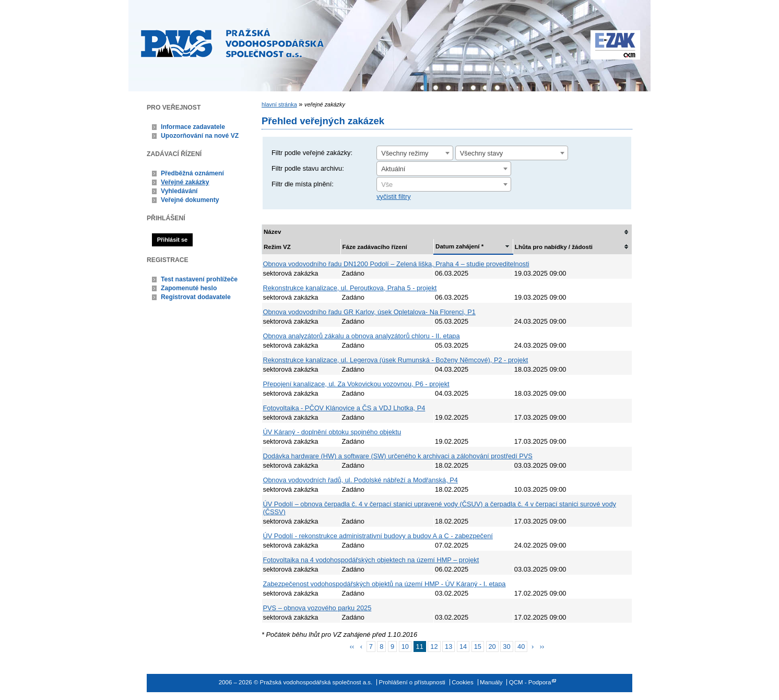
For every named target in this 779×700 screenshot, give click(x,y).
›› (542, 646)
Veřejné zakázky (185, 182)
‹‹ (352, 646)
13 (448, 646)
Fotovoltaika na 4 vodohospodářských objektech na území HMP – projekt (371, 560)
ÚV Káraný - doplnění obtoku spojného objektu (332, 432)
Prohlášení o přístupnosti (412, 682)
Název (272, 232)
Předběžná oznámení (192, 173)
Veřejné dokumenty (190, 200)
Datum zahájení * (459, 246)
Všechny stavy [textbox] (482, 153)
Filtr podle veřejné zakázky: (312, 153)
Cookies (463, 682)
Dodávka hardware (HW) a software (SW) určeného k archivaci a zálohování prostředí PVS (398, 456)
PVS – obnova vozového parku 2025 (317, 608)
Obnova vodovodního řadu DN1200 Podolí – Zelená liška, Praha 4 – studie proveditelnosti (396, 264)
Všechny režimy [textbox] (405, 153)
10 (405, 646)
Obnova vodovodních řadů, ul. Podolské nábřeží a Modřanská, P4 (361, 480)
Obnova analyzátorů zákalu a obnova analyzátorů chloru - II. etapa (362, 336)
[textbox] (444, 185)
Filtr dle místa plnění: (303, 184)
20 (492, 646)
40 (521, 646)
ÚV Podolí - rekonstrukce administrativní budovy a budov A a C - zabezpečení (378, 536)
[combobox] (415, 153)
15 (478, 646)
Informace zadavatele (193, 127)
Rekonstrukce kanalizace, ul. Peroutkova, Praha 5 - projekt (350, 288)
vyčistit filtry (393, 197)
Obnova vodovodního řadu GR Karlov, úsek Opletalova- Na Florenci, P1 (369, 312)
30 (506, 646)
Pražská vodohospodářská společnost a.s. (232, 43)
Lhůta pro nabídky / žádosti (554, 247)
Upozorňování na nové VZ (200, 136)
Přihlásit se (172, 240)
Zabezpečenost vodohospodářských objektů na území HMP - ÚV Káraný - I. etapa (385, 584)
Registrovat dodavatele (196, 297)
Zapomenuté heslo (189, 288)
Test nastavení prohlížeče (199, 279)
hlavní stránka (279, 104)
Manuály (491, 682)
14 (463, 646)
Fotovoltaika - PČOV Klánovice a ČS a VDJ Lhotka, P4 (344, 408)
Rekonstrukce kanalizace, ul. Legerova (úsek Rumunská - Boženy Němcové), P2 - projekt (396, 360)
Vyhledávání (179, 191)
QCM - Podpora (530, 682)
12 (434, 646)
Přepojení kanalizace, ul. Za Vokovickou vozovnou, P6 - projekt (356, 384)
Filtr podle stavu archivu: (308, 168)
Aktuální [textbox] (393, 169)
